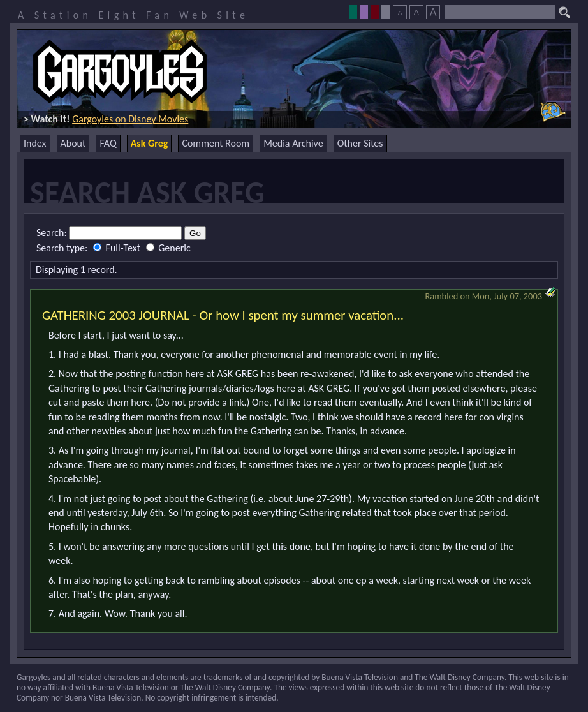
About (73, 143)
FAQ (108, 143)
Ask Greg (150, 143)
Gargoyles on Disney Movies (130, 119)
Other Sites (360, 143)
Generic (168, 248)
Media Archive (293, 143)
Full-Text (118, 248)
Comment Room (216, 143)
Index (35, 143)
